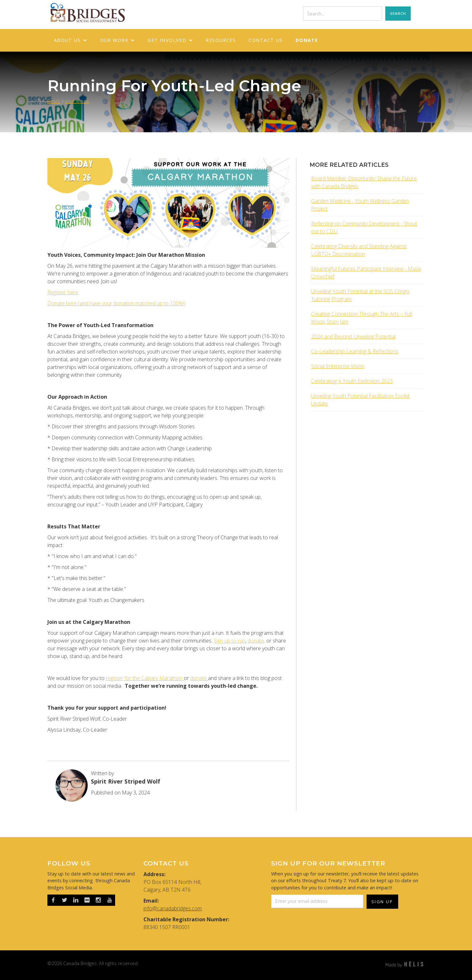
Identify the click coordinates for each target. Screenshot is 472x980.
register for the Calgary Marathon (145, 678)
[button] (71, 40)
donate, (256, 641)
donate (199, 678)
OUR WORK (77, 101)
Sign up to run (230, 641)
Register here (63, 292)
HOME (54, 101)
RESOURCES (221, 40)
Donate (307, 40)
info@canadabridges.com (173, 908)
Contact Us (265, 40)
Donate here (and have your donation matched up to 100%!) (116, 303)
